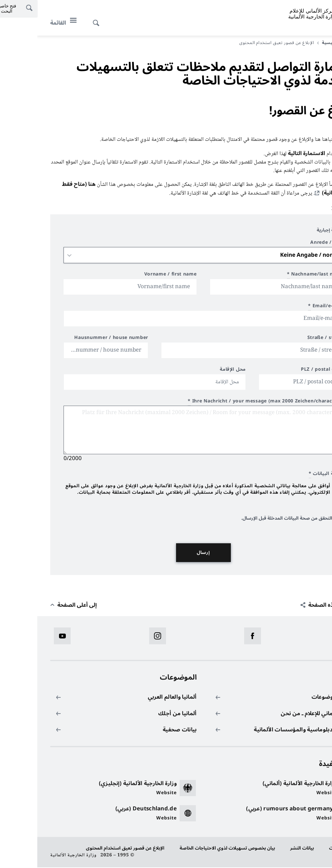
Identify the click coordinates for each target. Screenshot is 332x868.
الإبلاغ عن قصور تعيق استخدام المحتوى (88, 849)
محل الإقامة (196, 371)
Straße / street (288, 339)
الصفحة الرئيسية (299, 43)
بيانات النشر (265, 849)
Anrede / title (290, 244)
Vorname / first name (133, 276)
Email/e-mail (288, 307)
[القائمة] (28, 23)
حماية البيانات (305, 849)
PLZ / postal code (285, 371)
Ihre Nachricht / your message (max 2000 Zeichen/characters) (228, 403)
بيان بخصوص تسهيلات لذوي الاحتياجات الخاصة (190, 849)
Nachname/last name (278, 276)
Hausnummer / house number (74, 339)
